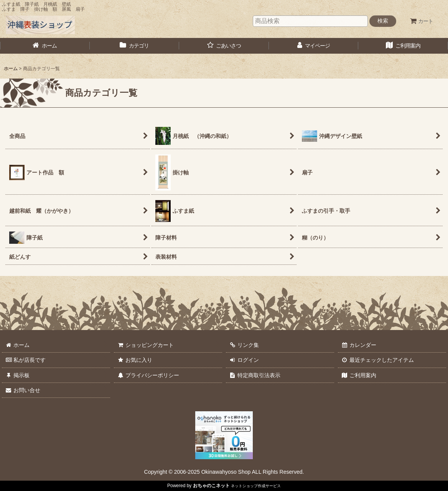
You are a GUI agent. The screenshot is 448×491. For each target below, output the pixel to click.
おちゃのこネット (211, 486)
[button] (224, 46)
